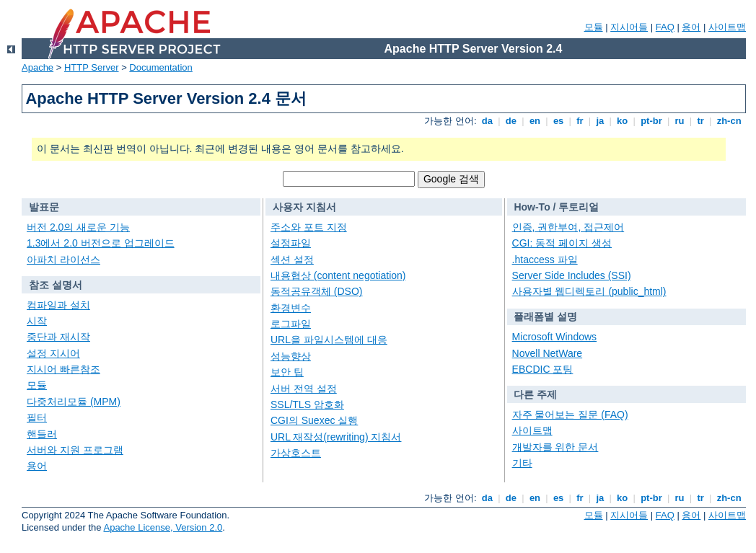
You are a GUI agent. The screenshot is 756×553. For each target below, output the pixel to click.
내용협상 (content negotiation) (338, 275)
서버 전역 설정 (304, 389)
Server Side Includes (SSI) (572, 275)
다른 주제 (535, 394)
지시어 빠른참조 (63, 369)
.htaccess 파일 (545, 260)
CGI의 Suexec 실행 (314, 420)
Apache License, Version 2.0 (163, 527)
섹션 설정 (292, 260)
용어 (691, 27)
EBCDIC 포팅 (543, 369)
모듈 (594, 27)
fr (580, 121)
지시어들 (629, 27)
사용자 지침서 (304, 207)
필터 (37, 417)
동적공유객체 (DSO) (317, 291)
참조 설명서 (56, 285)
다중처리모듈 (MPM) (74, 402)
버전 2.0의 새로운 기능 (78, 227)
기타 (522, 463)
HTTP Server (92, 67)
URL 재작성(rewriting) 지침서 (336, 437)
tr (701, 121)
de (511, 121)
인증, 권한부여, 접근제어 (568, 227)
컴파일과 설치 (58, 305)
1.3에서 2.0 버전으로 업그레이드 (101, 243)
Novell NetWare (548, 353)
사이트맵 (727, 27)
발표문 (44, 207)
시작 (37, 321)
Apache (38, 67)
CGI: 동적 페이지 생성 (562, 243)
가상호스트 (296, 453)
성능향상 (291, 356)
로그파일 (291, 324)
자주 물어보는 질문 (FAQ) (570, 415)
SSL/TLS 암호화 (307, 404)
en (535, 121)
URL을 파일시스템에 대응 (329, 340)
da (487, 121)
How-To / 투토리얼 (556, 207)
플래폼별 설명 (545, 317)
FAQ (665, 27)
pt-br (652, 121)
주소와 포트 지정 (309, 227)
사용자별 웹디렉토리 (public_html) (589, 291)
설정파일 (291, 243)
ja (600, 121)
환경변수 (291, 308)
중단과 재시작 (58, 337)
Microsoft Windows (554, 337)
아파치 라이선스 (63, 260)
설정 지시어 (53, 353)
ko (623, 121)
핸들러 (42, 434)
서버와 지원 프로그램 (75, 450)
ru (680, 121)
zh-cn (729, 121)
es (558, 121)
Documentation (161, 67)
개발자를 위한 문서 (555, 447)
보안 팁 (287, 372)
